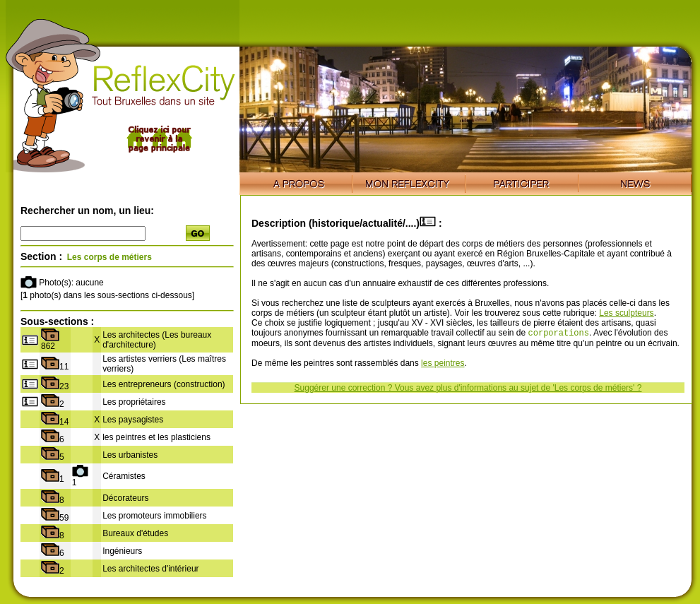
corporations (559, 334)
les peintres (443, 365)
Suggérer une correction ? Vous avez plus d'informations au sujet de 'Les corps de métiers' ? (468, 389)
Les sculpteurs (626, 313)
